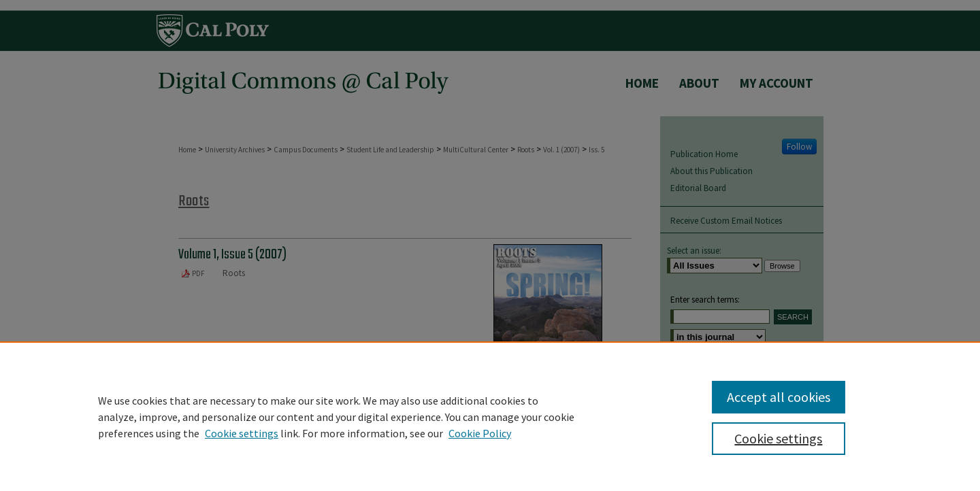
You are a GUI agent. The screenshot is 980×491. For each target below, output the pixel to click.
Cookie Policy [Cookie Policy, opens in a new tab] (480, 433)
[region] (490, 416)
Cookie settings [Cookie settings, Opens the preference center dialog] (778, 438)
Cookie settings (242, 433)
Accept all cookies (779, 397)
